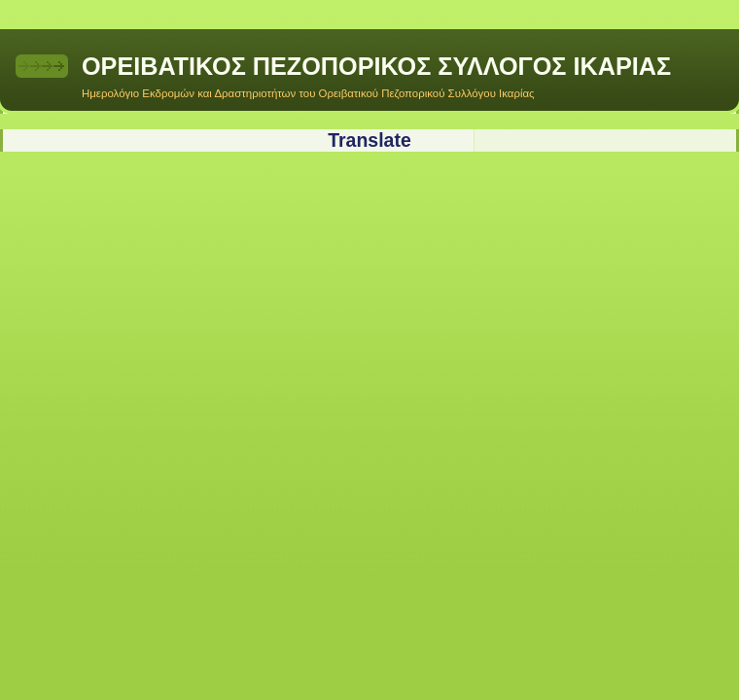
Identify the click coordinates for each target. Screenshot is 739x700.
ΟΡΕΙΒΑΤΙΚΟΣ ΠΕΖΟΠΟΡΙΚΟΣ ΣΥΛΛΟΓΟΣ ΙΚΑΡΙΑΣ (376, 66)
